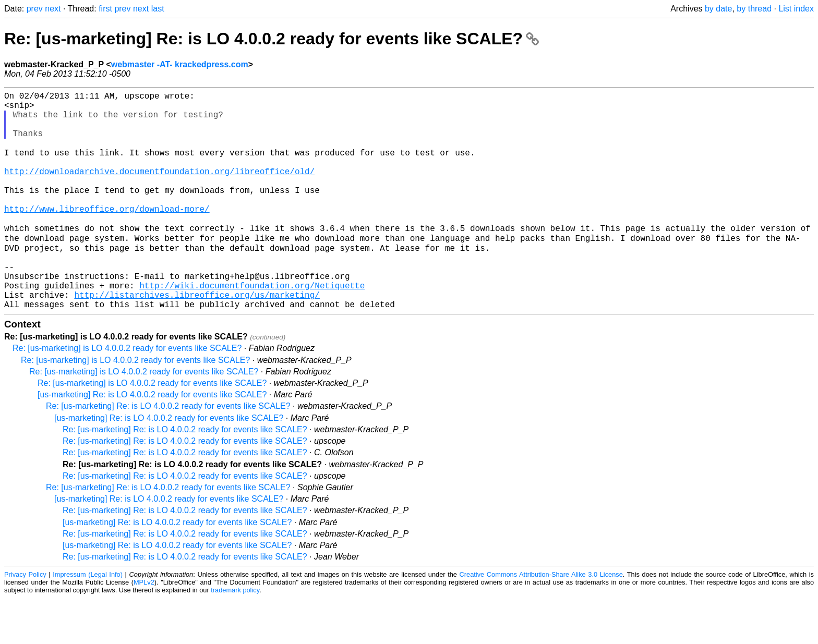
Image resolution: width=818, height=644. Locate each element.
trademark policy (235, 636)
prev (35, 9)
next (53, 9)
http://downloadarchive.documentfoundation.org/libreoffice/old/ (159, 189)
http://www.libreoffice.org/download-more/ (107, 235)
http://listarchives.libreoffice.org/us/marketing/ (197, 338)
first (105, 9)
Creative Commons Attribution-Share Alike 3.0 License (541, 620)
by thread (754, 9)
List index (796, 9)
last (158, 9)
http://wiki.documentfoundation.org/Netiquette (252, 327)
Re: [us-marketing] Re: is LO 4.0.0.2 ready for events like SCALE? (272, 39)
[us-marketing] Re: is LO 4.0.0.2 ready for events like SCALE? (152, 440)
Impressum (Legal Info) (88, 620)
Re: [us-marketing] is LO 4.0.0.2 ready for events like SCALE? (127, 394)
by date (718, 9)
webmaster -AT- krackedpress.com (180, 64)
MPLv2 (144, 628)
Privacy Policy (25, 620)
